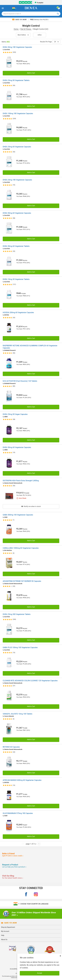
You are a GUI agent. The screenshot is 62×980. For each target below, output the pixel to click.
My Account (5, 931)
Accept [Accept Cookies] (40, 973)
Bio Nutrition (8, 550)
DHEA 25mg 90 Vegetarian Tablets (16, 80)
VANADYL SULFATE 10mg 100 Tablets (17, 714)
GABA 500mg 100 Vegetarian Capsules (18, 515)
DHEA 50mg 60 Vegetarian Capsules (17, 213)
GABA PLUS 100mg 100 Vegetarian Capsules (20, 647)
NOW (6, 517)
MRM (6, 417)
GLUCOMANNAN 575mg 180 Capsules (18, 813)
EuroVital (7, 50)
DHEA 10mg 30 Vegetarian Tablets (16, 279)
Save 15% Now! (20, 20)
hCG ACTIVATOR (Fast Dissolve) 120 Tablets (20, 381)
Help (3, 935)
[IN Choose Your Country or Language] (14, 8)
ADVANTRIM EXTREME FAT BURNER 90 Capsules (22, 581)
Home (16, 29)
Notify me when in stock (31, 506)
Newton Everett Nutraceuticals (13, 483)
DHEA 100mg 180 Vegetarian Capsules (18, 113)
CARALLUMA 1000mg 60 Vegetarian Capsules (21, 548)
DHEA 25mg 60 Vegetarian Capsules (17, 147)
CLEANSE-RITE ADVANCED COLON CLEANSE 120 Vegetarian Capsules (30, 681)
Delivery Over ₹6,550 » (39, 20)
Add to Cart (31, 73)
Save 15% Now (9, 923)
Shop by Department (8, 927)
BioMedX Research (10, 350)
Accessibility (14, 969)
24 (56, 42)
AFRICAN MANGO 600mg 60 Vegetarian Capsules (22, 780)
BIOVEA (7, 315)
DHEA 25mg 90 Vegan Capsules (15, 414)
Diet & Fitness (26, 29)
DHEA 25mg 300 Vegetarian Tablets (17, 614)
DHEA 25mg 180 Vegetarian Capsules (17, 180)
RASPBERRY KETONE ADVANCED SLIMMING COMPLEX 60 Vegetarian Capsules (30, 347)
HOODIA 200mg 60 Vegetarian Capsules (18, 312)
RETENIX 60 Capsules (11, 747)
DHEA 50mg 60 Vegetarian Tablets (16, 246)
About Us (4, 940)
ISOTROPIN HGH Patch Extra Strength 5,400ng (21, 481)
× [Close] (60, 956)
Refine (40, 35)
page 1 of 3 (31, 844)
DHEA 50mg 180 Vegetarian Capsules (17, 47)
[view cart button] (59, 8)
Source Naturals (9, 716)
